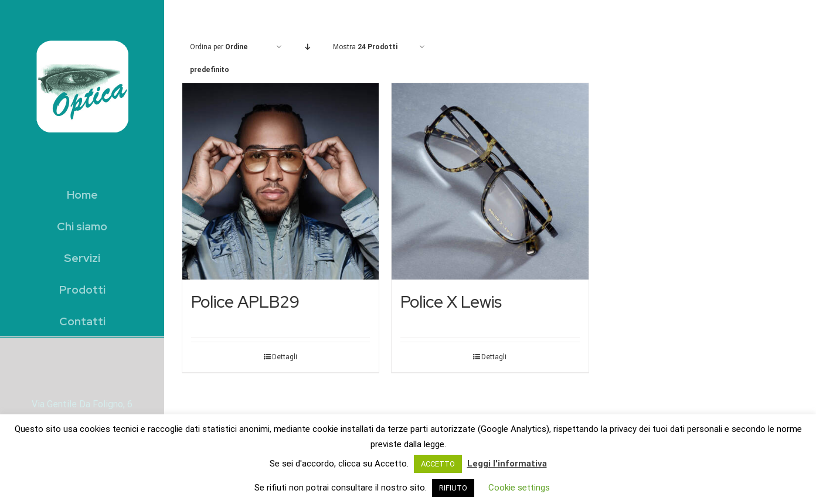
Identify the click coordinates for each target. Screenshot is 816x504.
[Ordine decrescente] (307, 47)
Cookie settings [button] (519, 488)
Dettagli (285, 357)
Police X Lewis (451, 302)
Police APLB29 (245, 302)
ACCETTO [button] (438, 464)
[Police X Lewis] (490, 181)
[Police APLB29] (280, 181)
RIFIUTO (453, 488)
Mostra (365, 47)
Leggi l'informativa (507, 464)
